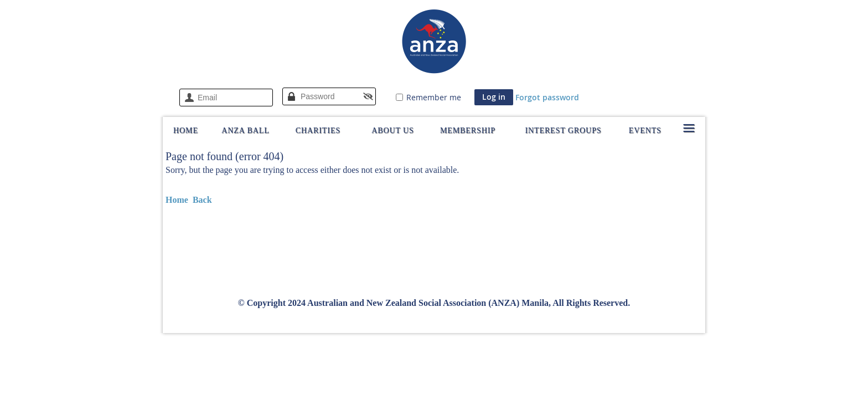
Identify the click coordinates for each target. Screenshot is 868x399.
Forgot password (547, 97)
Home (177, 200)
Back (202, 200)
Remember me (434, 97)
